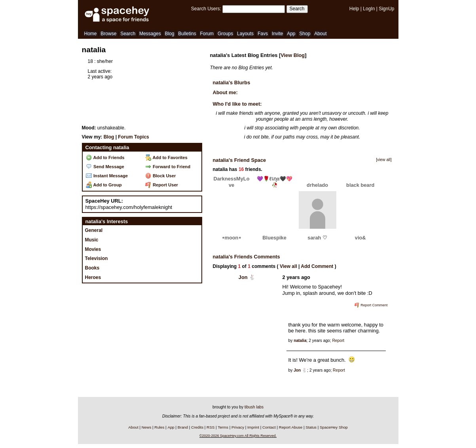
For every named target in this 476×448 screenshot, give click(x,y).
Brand (183, 427)
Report (338, 341)
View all (288, 266)
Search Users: (206, 9)
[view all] (384, 160)
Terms (223, 427)
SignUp (386, 9)
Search (297, 9)
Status (311, 427)
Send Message (105, 167)
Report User (162, 185)
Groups (225, 34)
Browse (108, 34)
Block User (161, 176)
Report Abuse (291, 427)
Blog (169, 34)
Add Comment (317, 266)
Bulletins (187, 34)
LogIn (369, 9)
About (320, 34)
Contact (269, 427)
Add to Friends (105, 158)
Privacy (238, 427)
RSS (211, 427)
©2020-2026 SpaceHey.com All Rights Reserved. (238, 436)
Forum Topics (133, 137)
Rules (159, 427)
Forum (207, 34)
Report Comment (371, 305)
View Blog (293, 55)
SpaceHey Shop (334, 427)
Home (91, 34)
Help (354, 9)
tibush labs (254, 407)
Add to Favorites (166, 158)
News (147, 427)
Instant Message (107, 176)
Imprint (253, 427)
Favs (263, 34)
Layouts (245, 34)
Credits (197, 427)
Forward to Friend (168, 167)
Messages (150, 34)
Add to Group (104, 185)
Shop (305, 34)
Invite (278, 34)
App (291, 34)
